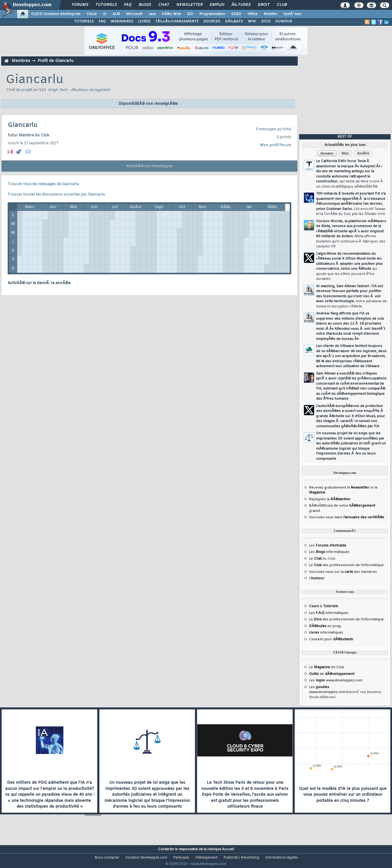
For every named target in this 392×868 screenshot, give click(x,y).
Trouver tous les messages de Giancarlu (43, 184)
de (332, 674)
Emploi (217, 5)
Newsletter (189, 5)
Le (315, 559)
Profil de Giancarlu (56, 61)
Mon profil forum (276, 145)
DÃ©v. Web (171, 14)
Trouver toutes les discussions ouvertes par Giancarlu (56, 195)
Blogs (145, 5)
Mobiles (270, 14)
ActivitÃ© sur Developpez (149, 166)
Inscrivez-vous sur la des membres (343, 572)
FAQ (128, 5)
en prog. (325, 626)
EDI (190, 14)
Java (152, 14)
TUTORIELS (84, 21)
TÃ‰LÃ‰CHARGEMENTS (177, 21)
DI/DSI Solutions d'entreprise (56, 14)
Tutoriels (106, 5)
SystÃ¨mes (292, 14)
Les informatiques (329, 552)
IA (104, 14)
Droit (264, 5)
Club (282, 5)
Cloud (92, 14)
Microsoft (134, 14)
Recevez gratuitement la (339, 488)
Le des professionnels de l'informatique (346, 565)
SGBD (236, 14)
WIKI (252, 21)
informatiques (326, 633)
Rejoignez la (330, 499)
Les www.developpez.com (336, 680)
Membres (21, 61)
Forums (80, 5)
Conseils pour (331, 639)
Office (253, 14)
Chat (164, 5)
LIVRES (144, 21)
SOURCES (212, 21)
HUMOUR (284, 21)
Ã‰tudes (241, 5)
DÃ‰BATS (234, 21)
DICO (266, 21)
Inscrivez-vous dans (347, 517)
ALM (116, 14)
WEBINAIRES (122, 21)
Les (328, 546)
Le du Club (326, 667)
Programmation (212, 14)
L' (317, 578)
